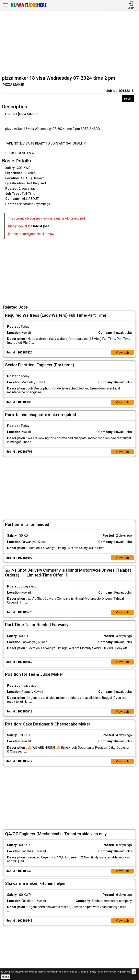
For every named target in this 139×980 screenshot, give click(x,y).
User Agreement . (122, 972)
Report (128, 99)
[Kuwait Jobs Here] (29, 7)
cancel (6, 977)
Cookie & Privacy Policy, (91, 972)
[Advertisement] (71, 44)
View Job (122, 353)
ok (134, 972)
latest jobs (41, 226)
